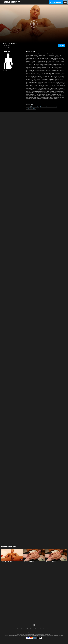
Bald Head (33, 107)
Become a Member (56, 2)
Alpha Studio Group (31, 109)
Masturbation (49, 107)
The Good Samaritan (29, 562)
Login (65, 2)
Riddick (5, 70)
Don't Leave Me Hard (7, 562)
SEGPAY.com (43, 636)
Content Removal (61, 636)
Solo (38, 107)
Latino (28, 107)
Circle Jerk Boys (5, 565)
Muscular (42, 107)
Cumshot (55, 107)
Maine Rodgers (27, 563)
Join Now (61, 45)
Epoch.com (10, 636)
